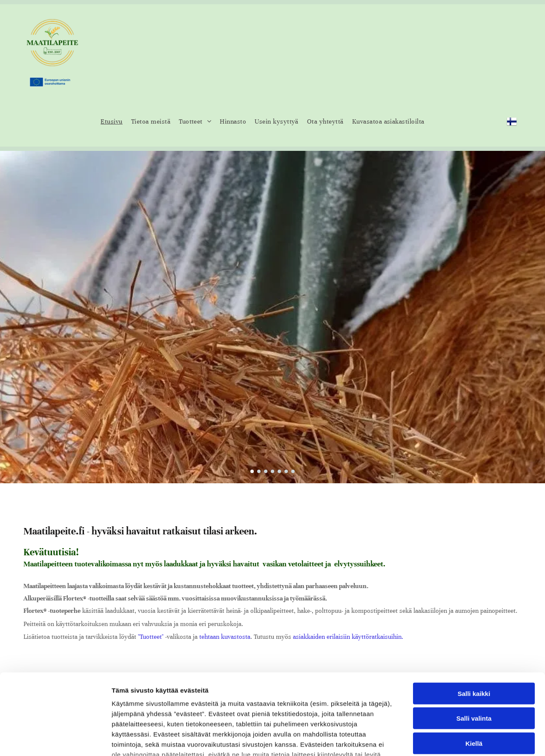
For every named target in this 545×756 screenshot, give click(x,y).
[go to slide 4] (272, 471)
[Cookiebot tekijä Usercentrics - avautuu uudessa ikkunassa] (55, 739)
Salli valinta (474, 649)
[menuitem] (111, 121)
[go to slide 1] (252, 471)
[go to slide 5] (279, 471)
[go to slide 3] (266, 471)
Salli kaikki (474, 625)
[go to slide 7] (293, 471)
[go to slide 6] (286, 471)
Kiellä (474, 674)
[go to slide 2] (259, 471)
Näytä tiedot (455, 739)
